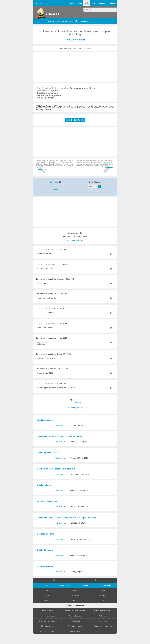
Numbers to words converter (75, 611)
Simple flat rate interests (103, 626)
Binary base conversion (47, 621)
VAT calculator (75, 621)
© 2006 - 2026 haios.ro (75, 606)
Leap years (103, 621)
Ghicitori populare (45, 550)
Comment (55, 190)
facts (94, 3)
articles (112, 3)
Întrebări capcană (45, 420)
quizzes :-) (46, 14)
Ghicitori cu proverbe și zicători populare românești (60, 436)
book (103, 601)
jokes (80, 3)
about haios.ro (44, 585)
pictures (72, 3)
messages (103, 3)
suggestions (65, 585)
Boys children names (47, 631)
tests (87, 3)
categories (85, 21)
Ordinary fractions (75, 616)
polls (75, 601)
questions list (62, 21)
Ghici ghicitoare (44, 485)
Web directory (75, 631)
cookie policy (106, 585)
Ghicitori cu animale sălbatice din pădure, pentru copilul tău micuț (67, 518)
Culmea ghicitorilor (46, 566)
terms (85, 585)
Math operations (47, 626)
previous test (54, 165)
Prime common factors (47, 616)
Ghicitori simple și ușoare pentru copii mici (56, 469)
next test (94, 164)
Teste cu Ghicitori (75, 40)
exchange (47, 601)
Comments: (54, 182)
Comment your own (75, 240)
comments (74, 21)
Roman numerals (47, 611)
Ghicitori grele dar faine (48, 453)
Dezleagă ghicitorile (46, 534)
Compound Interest (75, 626)
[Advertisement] (75, 67)
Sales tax (103, 616)
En (41, 3)
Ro (36, 3)
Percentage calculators (103, 611)
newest (51, 21)
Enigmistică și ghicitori (47, 501)
